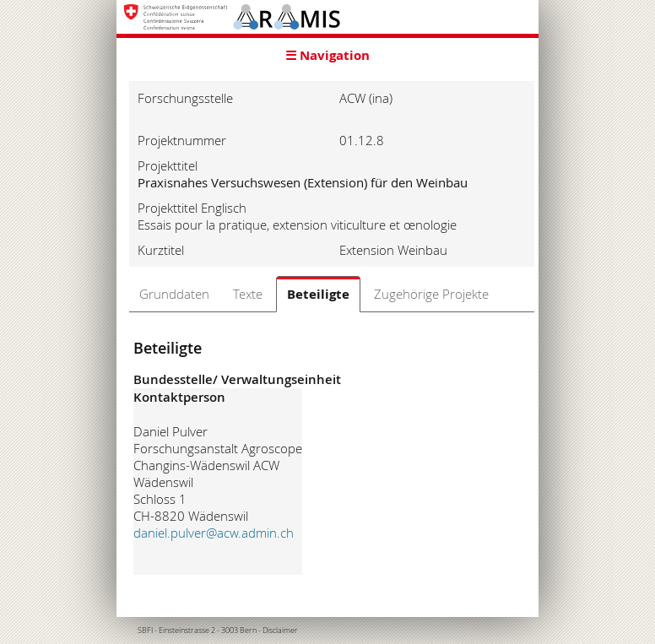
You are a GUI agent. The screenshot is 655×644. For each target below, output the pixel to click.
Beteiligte (318, 294)
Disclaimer (280, 630)
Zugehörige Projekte (431, 294)
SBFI (145, 630)
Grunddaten (174, 294)
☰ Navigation (327, 55)
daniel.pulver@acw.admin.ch (214, 533)
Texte (248, 294)
